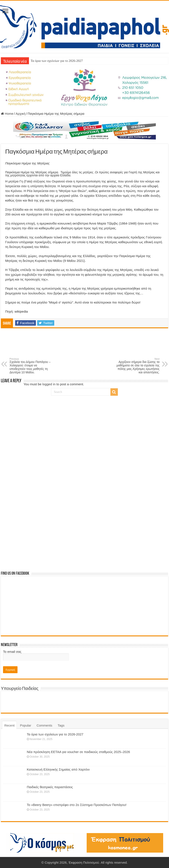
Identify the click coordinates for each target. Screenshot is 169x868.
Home (7, 114)
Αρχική (21, 114)
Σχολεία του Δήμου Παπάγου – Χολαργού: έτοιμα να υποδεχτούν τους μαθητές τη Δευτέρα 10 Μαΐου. (32, 366)
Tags (61, 725)
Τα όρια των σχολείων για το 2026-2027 (57, 61)
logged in (49, 384)
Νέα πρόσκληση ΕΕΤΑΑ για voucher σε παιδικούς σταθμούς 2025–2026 (78, 752)
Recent (10, 725)
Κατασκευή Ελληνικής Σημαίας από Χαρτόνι (58, 769)
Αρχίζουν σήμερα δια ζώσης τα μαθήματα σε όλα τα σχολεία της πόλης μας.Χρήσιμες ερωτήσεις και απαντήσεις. (137, 366)
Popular (26, 725)
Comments (44, 725)
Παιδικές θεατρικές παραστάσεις (50, 787)
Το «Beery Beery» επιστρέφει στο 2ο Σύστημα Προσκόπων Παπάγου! (77, 805)
